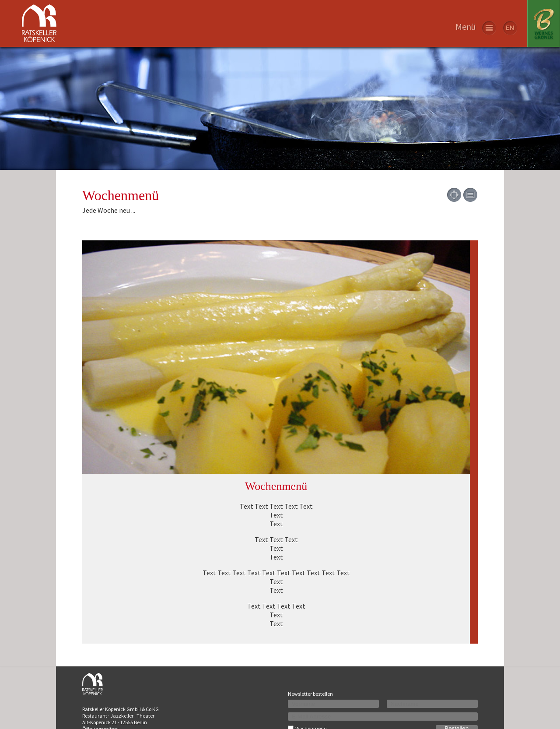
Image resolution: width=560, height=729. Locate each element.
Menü (465, 26)
